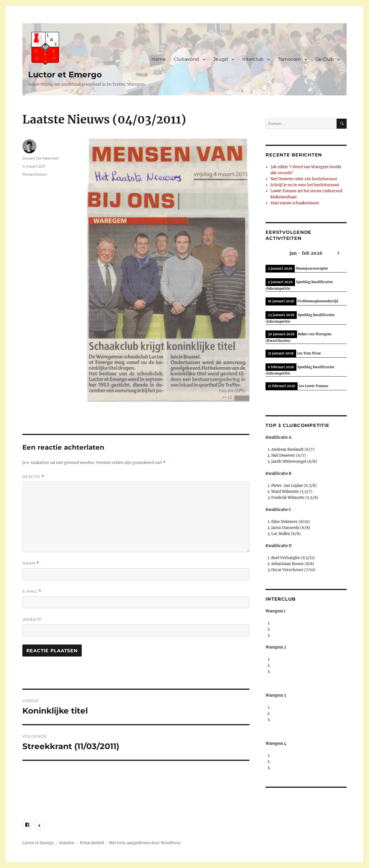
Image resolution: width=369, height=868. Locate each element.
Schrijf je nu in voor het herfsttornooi (305, 185)
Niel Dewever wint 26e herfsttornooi (304, 179)
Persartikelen (35, 174)
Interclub (253, 59)
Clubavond (186, 59)
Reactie (33, 477)
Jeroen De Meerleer (41, 158)
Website (32, 619)
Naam (31, 563)
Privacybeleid (92, 843)
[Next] (339, 253)
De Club (324, 59)
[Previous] (274, 253)
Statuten (67, 843)
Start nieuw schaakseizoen (295, 203)
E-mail (32, 591)
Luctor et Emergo (65, 75)
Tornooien (289, 59)
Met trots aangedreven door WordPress (145, 843)
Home (159, 59)
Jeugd (221, 59)
